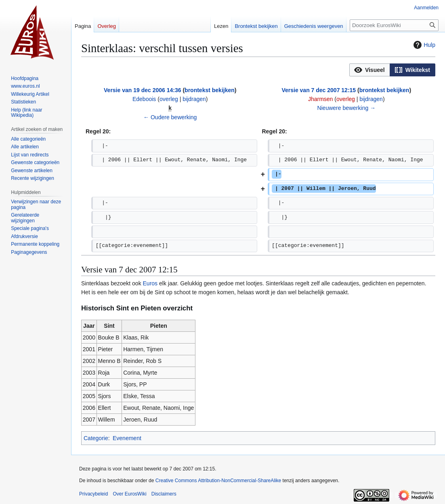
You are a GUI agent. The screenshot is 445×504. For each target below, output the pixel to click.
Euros (150, 283)
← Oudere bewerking (170, 117)
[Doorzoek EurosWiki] (394, 25)
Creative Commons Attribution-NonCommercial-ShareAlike (218, 481)
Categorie (96, 438)
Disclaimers (164, 494)
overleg (169, 99)
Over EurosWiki (129, 494)
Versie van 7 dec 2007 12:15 (319, 90)
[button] (370, 70)
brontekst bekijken (210, 90)
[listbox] (392, 70)
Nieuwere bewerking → (346, 108)
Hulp (423, 45)
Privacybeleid (93, 494)
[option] (369, 70)
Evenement (127, 438)
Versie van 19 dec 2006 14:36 (142, 90)
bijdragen (194, 99)
